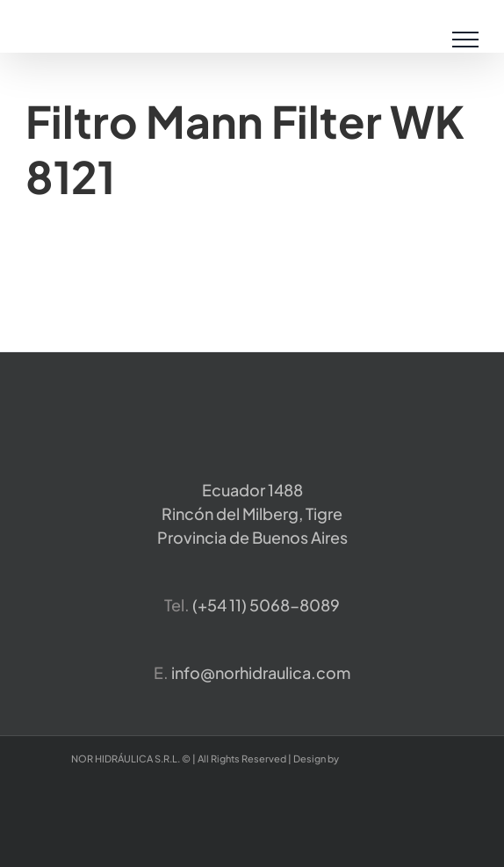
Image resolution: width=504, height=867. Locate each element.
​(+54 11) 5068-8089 (266, 605)
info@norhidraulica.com (261, 672)
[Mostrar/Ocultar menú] (466, 40)
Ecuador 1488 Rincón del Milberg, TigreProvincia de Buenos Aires (252, 513)
